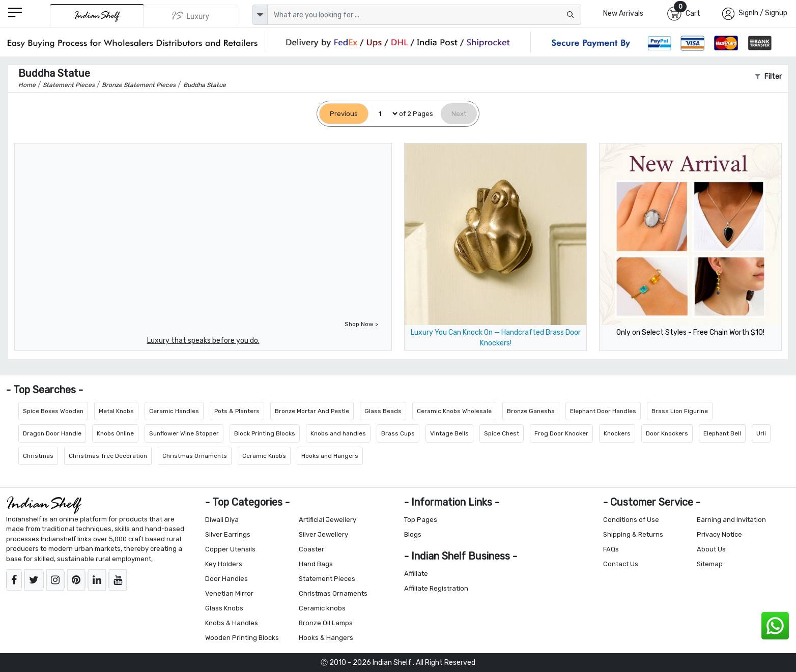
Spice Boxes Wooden (53, 411)
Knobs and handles (338, 433)
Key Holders (224, 564)
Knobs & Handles (232, 623)
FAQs (611, 549)
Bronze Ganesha (531, 411)
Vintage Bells (449, 433)
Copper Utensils (230, 549)
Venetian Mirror (229, 593)
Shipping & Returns (633, 534)
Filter (768, 77)
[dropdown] (260, 15)
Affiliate (416, 574)
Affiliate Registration (436, 588)
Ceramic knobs (322, 608)
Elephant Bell (722, 433)
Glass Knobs (224, 608)
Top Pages (421, 520)
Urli (761, 433)
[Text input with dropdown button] (424, 15)
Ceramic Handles (174, 411)
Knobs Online (115, 433)
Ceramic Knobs (264, 456)
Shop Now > (361, 324)
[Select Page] (384, 114)
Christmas (38, 456)
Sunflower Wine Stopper (184, 433)
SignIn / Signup (763, 13)
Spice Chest (502, 433)
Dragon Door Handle (52, 433)
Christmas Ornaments (195, 456)
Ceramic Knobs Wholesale (454, 411)
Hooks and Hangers (330, 456)
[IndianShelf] (97, 16)
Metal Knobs (116, 411)
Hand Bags (316, 564)
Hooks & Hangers (326, 638)
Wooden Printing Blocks (242, 638)
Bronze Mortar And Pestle (312, 411)
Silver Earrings (228, 534)
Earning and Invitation (731, 520)
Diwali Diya (222, 520)
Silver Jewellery (323, 534)
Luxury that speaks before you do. (203, 341)
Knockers (617, 433)
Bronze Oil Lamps (326, 623)
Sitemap (710, 564)
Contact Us (621, 564)
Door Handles (226, 579)
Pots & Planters (237, 411)
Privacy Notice (719, 534)
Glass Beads (383, 411)
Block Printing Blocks (265, 433)
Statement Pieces (327, 579)
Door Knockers (667, 433)
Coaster (311, 549)
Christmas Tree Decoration (108, 456)
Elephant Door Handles (603, 411)
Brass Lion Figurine (680, 411)
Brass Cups (398, 433)
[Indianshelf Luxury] (191, 16)
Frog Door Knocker (561, 433)
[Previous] (344, 114)
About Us (711, 549)
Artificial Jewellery (328, 520)
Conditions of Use (631, 520)
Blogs (413, 534)
